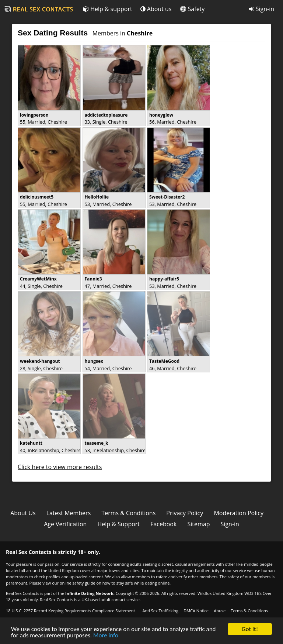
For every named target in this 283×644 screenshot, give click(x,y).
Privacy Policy (185, 513)
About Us (23, 513)
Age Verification (65, 524)
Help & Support (118, 524)
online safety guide (78, 583)
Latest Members (69, 513)
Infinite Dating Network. (90, 593)
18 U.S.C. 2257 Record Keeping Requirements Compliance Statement (70, 611)
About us (156, 9)
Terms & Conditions (128, 513)
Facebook (163, 524)
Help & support (108, 9)
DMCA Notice (196, 611)
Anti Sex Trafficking (160, 611)
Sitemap (198, 524)
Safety (192, 9)
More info (106, 636)
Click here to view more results (60, 467)
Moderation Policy (239, 513)
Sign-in (262, 9)
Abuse (220, 611)
